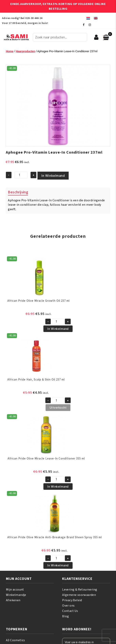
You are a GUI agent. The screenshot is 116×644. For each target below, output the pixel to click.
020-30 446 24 (34, 18)
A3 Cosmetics (15, 640)
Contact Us (70, 611)
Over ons (68, 606)
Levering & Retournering (80, 590)
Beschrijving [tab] (18, 192)
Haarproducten (25, 51)
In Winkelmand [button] (58, 329)
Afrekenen (13, 600)
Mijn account (15, 590)
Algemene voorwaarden (79, 595)
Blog (66, 616)
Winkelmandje (16, 595)
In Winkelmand (53, 176)
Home (10, 51)
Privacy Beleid (72, 600)
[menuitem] (88, 18)
